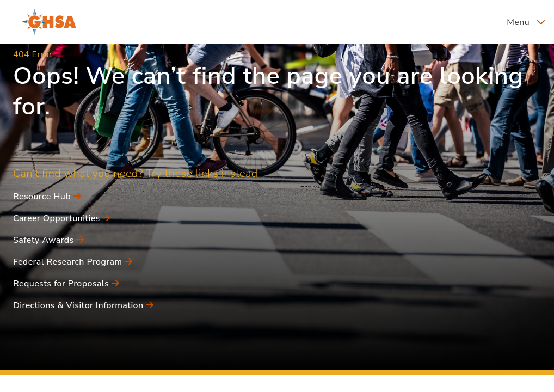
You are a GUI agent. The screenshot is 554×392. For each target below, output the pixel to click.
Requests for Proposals (66, 284)
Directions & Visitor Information (83, 305)
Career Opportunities (62, 218)
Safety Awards (49, 240)
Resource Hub (47, 197)
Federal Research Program (73, 262)
